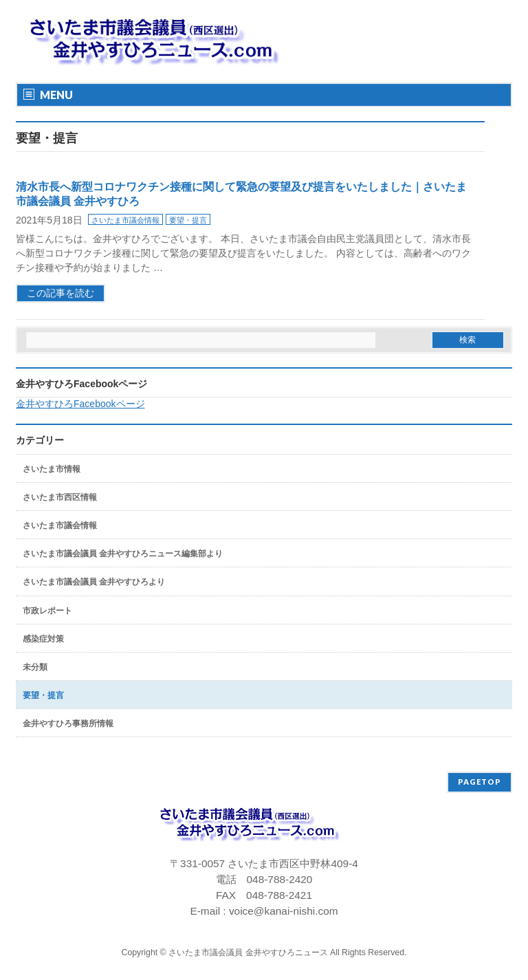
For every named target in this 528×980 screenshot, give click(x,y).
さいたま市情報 (52, 469)
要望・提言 (188, 220)
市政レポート (47, 611)
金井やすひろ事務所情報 (68, 723)
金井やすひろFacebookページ (81, 384)
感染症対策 (43, 639)
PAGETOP (480, 782)
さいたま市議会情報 (125, 220)
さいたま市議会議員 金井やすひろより (94, 582)
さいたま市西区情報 (60, 497)
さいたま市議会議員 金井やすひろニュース (248, 952)
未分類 (35, 667)
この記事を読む (60, 293)
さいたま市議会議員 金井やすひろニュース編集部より (123, 554)
